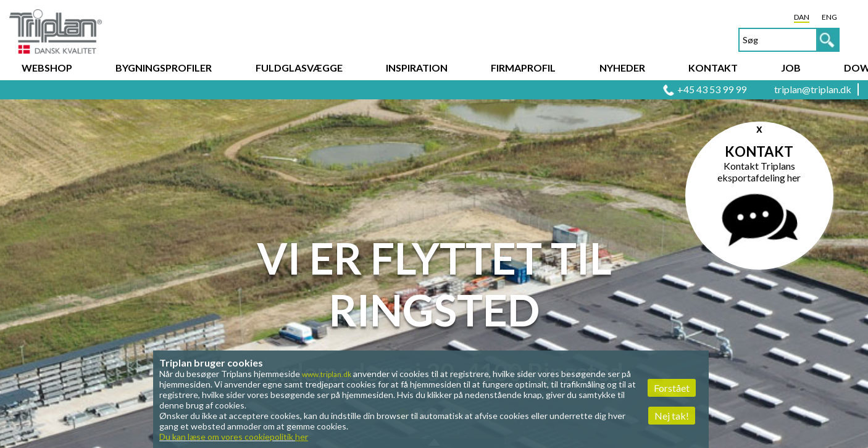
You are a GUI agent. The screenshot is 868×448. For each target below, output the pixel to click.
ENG (829, 17)
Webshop (47, 68)
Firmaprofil (523, 68)
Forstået (672, 388)
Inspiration (417, 68)
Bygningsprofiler (164, 68)
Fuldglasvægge (299, 68)
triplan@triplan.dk (813, 89)
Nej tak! (672, 416)
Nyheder (622, 68)
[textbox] (789, 40)
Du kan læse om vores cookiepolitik (234, 437)
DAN (802, 17)
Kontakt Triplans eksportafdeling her (759, 172)
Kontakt (713, 68)
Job (791, 68)
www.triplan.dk (327, 374)
